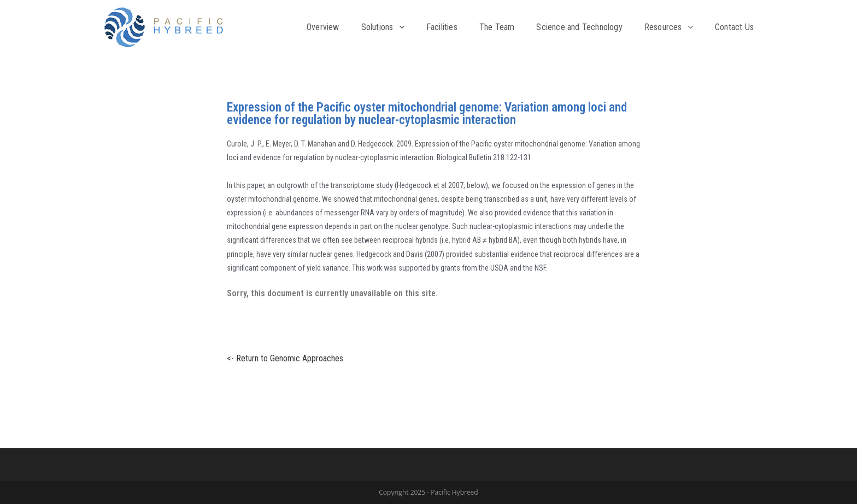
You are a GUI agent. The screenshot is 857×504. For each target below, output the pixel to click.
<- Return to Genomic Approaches (280, 358)
